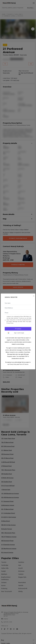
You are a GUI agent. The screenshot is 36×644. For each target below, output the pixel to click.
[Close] (34, 296)
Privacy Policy (10, 323)
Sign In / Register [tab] (11, 297)
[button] (18, 333)
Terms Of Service (24, 364)
